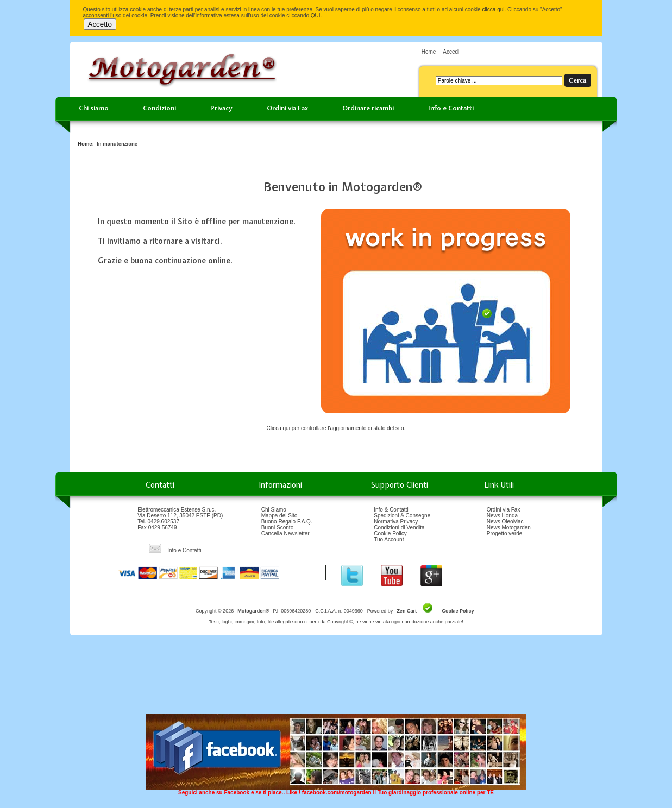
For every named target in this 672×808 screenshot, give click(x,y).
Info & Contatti (391, 510)
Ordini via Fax (287, 108)
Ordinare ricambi (368, 108)
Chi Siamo (274, 510)
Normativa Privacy (396, 522)
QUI (316, 15)
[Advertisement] (336, 678)
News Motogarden (509, 528)
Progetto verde (505, 534)
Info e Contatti (451, 108)
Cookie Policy (390, 534)
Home (429, 52)
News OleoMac (505, 522)
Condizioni (159, 108)
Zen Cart (407, 611)
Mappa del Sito (280, 516)
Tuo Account (389, 539)
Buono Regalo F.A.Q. (287, 522)
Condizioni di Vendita (399, 528)
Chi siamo (94, 108)
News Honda (502, 516)
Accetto (100, 24)
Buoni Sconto (278, 528)
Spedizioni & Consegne (402, 516)
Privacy (221, 108)
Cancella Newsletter (285, 534)
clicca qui (493, 10)
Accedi (451, 52)
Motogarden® (253, 611)
